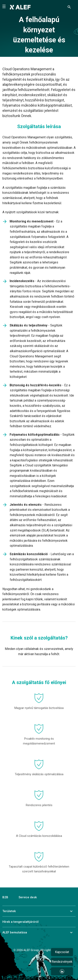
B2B (5, 897)
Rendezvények (62, 962)
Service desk (28, 897)
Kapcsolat (62, 952)
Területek (9, 911)
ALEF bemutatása (15, 932)
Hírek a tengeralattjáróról (20, 922)
